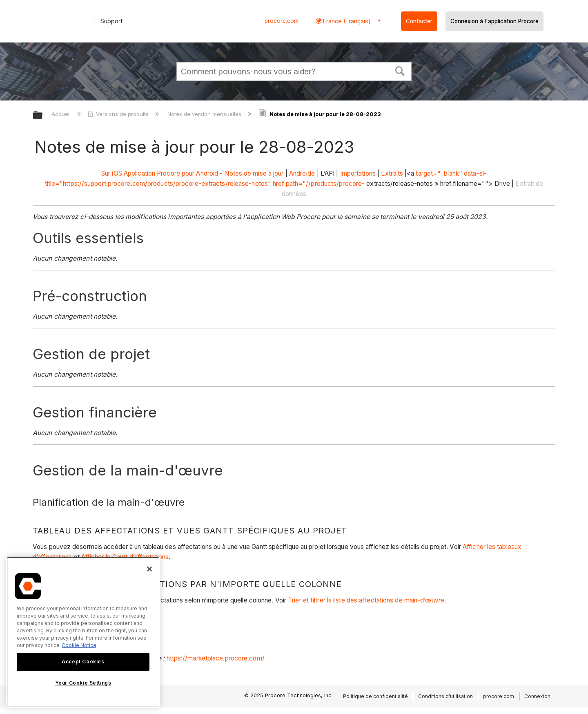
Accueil (62, 114)
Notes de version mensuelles (205, 114)
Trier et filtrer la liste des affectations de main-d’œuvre (366, 600)
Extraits (392, 173)
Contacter (419, 21)
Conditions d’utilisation (445, 696)
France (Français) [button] (346, 21)
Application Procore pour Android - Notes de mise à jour (204, 173)
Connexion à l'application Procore (494, 21)
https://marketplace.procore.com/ (216, 658)
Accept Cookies (83, 662)
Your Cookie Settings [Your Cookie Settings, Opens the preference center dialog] (83, 683)
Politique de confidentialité (375, 696)
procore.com (282, 21)
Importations (358, 173)
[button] (400, 70)
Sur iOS (112, 173)
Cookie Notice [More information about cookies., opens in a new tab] (79, 645)
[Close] (149, 569)
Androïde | (304, 173)
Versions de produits (119, 114)
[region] (83, 632)
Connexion (537, 696)
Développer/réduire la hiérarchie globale (43, 116)
